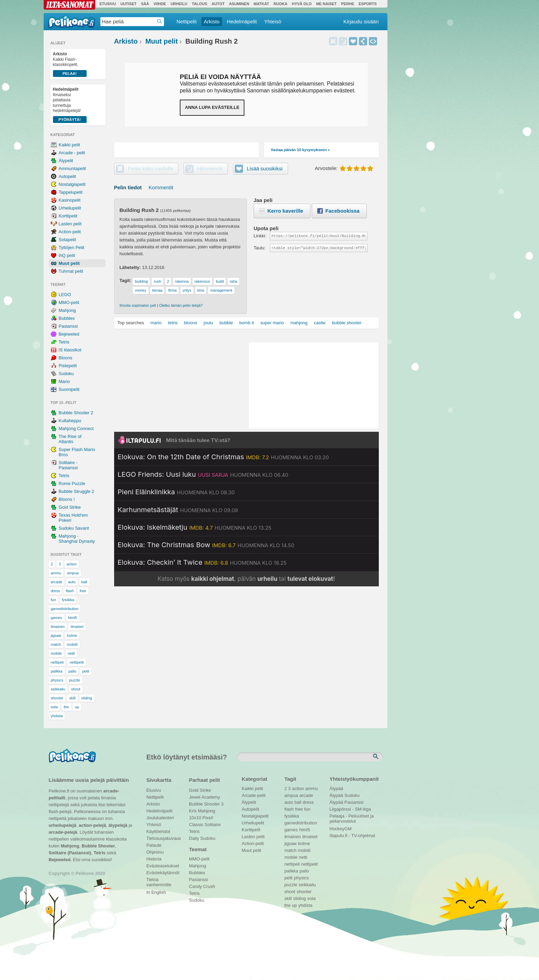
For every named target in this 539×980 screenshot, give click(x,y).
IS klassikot (70, 350)
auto (72, 582)
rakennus (202, 281)
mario (156, 323)
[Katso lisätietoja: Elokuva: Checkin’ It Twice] (202, 562)
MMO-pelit (69, 302)
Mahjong (67, 310)
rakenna (182, 281)
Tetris (64, 342)
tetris (173, 323)
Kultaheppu (70, 421)
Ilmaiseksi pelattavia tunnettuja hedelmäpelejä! (70, 105)
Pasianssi (68, 326)
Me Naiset (326, 4)
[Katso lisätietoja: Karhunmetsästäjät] (178, 510)
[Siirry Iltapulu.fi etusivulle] (246, 440)
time (201, 290)
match (56, 644)
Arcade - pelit (72, 153)
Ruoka (280, 4)
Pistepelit (68, 366)
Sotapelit (68, 240)
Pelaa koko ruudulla (151, 168)
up (77, 707)
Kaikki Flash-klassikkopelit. (70, 64)
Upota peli (373, 41)
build (220, 281)
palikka (57, 671)
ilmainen (58, 627)
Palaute (154, 845)
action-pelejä (92, 825)
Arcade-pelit (254, 795)
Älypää (337, 788)
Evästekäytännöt (163, 873)
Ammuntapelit (72, 168)
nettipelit (76, 662)
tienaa (157, 290)
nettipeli (57, 662)
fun (53, 600)
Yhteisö (273, 21)
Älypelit (66, 161)
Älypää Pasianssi (347, 802)
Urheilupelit (70, 208)
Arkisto (212, 21)
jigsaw (56, 635)
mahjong (299, 323)
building (141, 281)
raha (233, 281)
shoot (76, 689)
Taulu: (260, 248)
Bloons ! (67, 499)
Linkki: (260, 236)
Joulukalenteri (160, 818)
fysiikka (68, 600)
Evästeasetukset (163, 866)
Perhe (348, 4)
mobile (56, 653)
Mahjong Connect (76, 429)
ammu (56, 573)
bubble (226, 323)
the (66, 707)
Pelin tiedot (128, 187)
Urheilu (179, 4)
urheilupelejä (63, 825)
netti (71, 653)
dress (56, 591)
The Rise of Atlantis (70, 439)
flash (70, 591)
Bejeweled (69, 334)
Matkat (261, 4)
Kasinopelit (70, 200)
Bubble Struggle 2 (76, 491)
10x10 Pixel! (201, 818)
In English (156, 892)
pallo (72, 671)
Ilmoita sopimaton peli (138, 305)
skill (72, 698)
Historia (154, 859)
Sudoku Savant (74, 528)
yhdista (57, 716)
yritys (187, 290)
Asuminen (239, 4)
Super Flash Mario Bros (77, 452)
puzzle (75, 680)
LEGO (65, 295)
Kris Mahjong (202, 811)
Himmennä (343, 41)
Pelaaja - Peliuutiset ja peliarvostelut (352, 817)
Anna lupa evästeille (212, 107)
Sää (145, 4)
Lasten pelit (70, 224)
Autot (218, 4)
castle (320, 323)
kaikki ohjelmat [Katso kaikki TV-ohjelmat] (213, 579)
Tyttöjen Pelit (71, 247)
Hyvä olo (302, 4)
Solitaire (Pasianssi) (70, 853)
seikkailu (58, 689)
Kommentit (161, 187)
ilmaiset (77, 627)
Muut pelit (69, 263)
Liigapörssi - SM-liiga (350, 809)
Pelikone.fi (72, 21)
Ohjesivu (155, 852)
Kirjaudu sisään (361, 21)
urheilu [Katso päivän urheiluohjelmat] (267, 579)
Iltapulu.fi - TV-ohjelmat (353, 836)
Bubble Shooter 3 (206, 804)
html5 (73, 618)
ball (84, 582)
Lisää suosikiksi (353, 41)
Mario (64, 381)
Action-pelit (70, 232)
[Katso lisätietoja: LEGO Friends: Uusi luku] (203, 474)
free (83, 591)
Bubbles (67, 318)
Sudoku (66, 374)
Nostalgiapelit (72, 184)
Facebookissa (343, 211)
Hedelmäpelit (242, 21)
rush (157, 281)
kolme (72, 635)
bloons (190, 323)
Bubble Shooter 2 (76, 413)
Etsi (376, 757)
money (140, 290)
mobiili (72, 644)
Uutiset (128, 4)
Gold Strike (70, 507)
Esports (368, 4)
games (57, 618)
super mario (272, 323)
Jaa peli (363, 41)
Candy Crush (202, 886)
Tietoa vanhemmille (159, 880)
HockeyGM (341, 829)
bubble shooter (347, 323)
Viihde (160, 4)
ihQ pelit (67, 255)
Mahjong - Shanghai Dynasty (77, 539)
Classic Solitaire (205, 825)
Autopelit (68, 176)
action (72, 564)
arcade (57, 582)
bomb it (247, 323)
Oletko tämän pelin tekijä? (181, 305)
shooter (57, 698)
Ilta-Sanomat (69, 5)
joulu (208, 323)
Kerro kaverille (285, 211)
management (221, 290)
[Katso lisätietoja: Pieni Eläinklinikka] (176, 492)
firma (172, 290)
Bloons (66, 358)
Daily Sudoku (202, 838)
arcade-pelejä (63, 832)
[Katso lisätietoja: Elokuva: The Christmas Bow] (206, 545)
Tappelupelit (71, 192)
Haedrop (160, 21)
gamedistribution (65, 609)
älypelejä (118, 825)
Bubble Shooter (98, 846)
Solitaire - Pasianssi (68, 465)
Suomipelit (69, 389)
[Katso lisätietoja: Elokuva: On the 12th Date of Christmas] (223, 457)
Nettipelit (187, 21)
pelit (86, 671)
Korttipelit (68, 216)
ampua (73, 573)
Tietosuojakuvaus (163, 838)
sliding (87, 698)
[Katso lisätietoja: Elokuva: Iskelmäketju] (194, 527)
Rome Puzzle (72, 483)
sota (54, 707)
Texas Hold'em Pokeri (73, 518)
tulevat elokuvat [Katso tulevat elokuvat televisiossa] (310, 579)
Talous (199, 4)
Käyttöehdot (158, 831)
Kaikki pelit (69, 145)
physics (57, 680)
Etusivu (108, 4)
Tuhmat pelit (71, 271)
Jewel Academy (205, 797)
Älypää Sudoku (345, 795)
